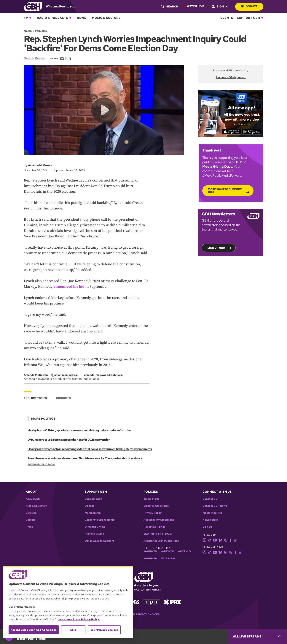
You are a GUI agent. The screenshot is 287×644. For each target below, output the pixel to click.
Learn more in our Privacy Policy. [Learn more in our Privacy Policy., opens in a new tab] (79, 619)
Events (227, 18)
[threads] (226, 540)
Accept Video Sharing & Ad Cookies (34, 630)
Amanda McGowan (40, 165)
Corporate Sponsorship (100, 520)
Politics (41, 31)
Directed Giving (95, 527)
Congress (63, 398)
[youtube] (215, 540)
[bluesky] (220, 540)
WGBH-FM (150, 559)
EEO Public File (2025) (158, 534)
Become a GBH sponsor (231, 77)
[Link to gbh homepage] (33, 6)
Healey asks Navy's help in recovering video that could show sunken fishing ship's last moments (90, 449)
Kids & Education (37, 506)
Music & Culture (106, 18)
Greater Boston (34, 58)
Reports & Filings (154, 527)
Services (31, 513)
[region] (68, 602)
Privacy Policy (153, 513)
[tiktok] (209, 540)
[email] (105, 375)
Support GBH (248, 18)
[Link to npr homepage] (152, 602)
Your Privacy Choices (143, 614)
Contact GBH (211, 499)
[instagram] (204, 540)
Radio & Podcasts (52, 18)
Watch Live (196, 6)
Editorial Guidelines (156, 506)
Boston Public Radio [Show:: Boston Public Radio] (41, 464)
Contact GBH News (215, 506)
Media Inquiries (212, 513)
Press (29, 527)
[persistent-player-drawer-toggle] (258, 637)
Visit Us (207, 527)
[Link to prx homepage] (172, 602)
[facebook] (231, 540)
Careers (31, 520)
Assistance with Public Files (161, 541)
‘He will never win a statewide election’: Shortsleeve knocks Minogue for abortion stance (85, 458)
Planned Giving (94, 534)
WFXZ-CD (184, 551)
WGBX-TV (167, 551)
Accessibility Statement (159, 520)
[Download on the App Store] (231, 132)
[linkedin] (236, 540)
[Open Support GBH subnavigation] (262, 18)
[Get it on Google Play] (252, 132)
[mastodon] (226, 552)
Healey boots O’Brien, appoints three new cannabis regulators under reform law (79, 430)
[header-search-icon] (170, 7)
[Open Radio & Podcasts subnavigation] (70, 18)
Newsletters (210, 520)
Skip (73, 630)
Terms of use (152, 499)
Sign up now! (217, 248)
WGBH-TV (150, 551)
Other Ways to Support (99, 541)
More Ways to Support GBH (225, 190)
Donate (249, 6)
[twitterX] (66, 375)
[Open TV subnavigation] (30, 18)
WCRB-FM (168, 559)
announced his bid (69, 287)
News (82, 18)
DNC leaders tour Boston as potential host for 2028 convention (69, 440)
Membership (93, 513)
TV (26, 18)
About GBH (33, 499)
